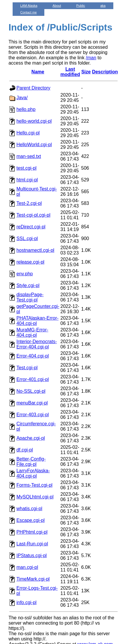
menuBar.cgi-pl (32, 403)
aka (103, 6)
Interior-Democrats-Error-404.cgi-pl (37, 344)
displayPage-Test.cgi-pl (30, 297)
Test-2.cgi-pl (29, 203)
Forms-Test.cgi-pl (34, 485)
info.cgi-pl (26, 602)
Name (38, 72)
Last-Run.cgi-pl (32, 544)
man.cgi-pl (27, 567)
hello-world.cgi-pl (34, 121)
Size (86, 72)
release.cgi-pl (30, 262)
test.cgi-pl (26, 168)
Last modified (70, 72)
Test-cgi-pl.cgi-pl (33, 215)
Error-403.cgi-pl (33, 415)
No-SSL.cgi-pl (31, 391)
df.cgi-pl (25, 450)
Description (105, 72)
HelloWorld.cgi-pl (34, 145)
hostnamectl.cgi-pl (35, 250)
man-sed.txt (29, 156)
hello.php (26, 109)
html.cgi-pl (27, 180)
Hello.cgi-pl (28, 133)
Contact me (28, 12)
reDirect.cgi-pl (31, 227)
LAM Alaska (29, 6)
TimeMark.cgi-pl (33, 579)
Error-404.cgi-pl (33, 356)
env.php (25, 274)
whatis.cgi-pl (29, 509)
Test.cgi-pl (27, 368)
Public (81, 6)
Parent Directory (33, 88)
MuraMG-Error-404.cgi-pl (32, 332)
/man (91, 58)
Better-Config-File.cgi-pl (31, 462)
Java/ (22, 98)
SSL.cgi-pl (27, 238)
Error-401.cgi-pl (33, 379)
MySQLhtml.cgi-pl (35, 497)
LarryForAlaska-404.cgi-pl (33, 473)
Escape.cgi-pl (31, 520)
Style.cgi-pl (28, 285)
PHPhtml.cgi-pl (32, 532)
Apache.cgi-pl (31, 438)
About (57, 6)
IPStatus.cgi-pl (32, 556)
